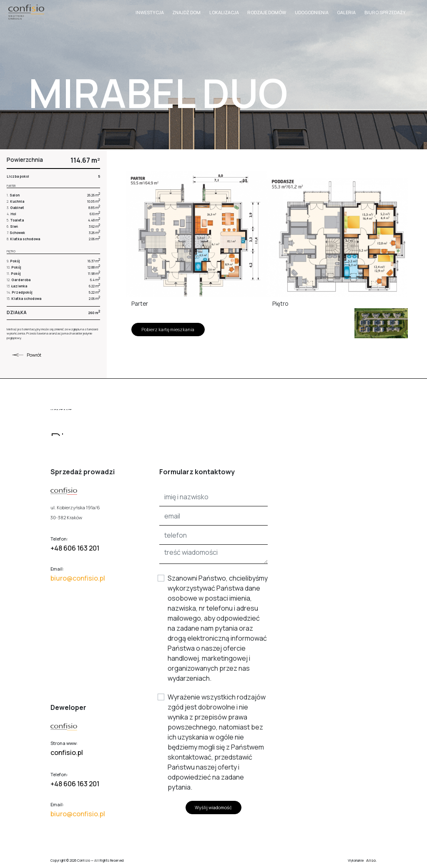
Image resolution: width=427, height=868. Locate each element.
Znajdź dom (186, 13)
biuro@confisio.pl (78, 578)
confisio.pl (67, 752)
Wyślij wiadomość (213, 808)
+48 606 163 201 (75, 548)
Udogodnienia (312, 13)
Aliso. (371, 860)
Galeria (346, 13)
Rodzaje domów (267, 13)
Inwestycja (150, 13)
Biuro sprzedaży (385, 13)
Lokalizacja (224, 13)
